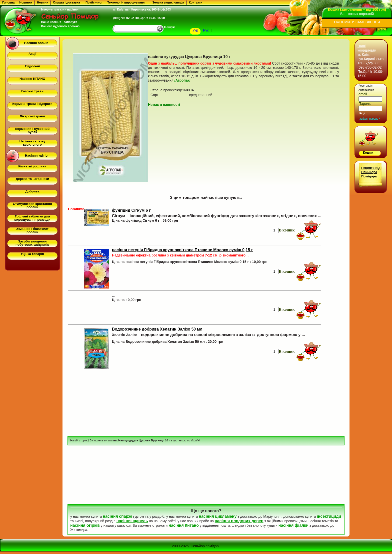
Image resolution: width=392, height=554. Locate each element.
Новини (43, 3)
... (114, 295)
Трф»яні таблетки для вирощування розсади (32, 218)
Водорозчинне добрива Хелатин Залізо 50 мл (157, 329)
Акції (32, 54)
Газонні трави (32, 91)
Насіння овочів (36, 43)
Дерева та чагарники (32, 179)
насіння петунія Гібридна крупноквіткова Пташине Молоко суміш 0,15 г (182, 250)
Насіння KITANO (32, 79)
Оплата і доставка (66, 3)
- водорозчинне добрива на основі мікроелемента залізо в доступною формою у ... (208, 335)
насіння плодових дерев (239, 521)
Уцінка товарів (32, 254)
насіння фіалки (293, 525)
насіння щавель (132, 521)
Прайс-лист (94, 3)
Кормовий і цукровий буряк (32, 130)
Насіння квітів (36, 156)
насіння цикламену (218, 516)
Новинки (26, 3)
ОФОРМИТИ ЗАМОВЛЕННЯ (357, 22)
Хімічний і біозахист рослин (32, 230)
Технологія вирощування (126, 3)
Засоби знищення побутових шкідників (32, 243)
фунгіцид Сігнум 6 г (131, 210)
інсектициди (329, 516)
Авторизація (366, 90)
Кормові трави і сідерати (32, 104)
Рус (206, 30)
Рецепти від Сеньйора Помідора (371, 172)
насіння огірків (85, 525)
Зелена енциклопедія (168, 3)
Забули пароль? (369, 119)
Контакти (195, 3)
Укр (195, 30)
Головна (8, 3)
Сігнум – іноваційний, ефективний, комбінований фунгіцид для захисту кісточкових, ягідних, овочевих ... (217, 216)
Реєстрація (365, 86)
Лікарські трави (32, 116)
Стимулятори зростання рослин (32, 205)
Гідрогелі (32, 66)
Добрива (32, 191)
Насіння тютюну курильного (32, 143)
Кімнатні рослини (32, 166)
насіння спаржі (117, 516)
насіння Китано (184, 525)
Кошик (368, 153)
